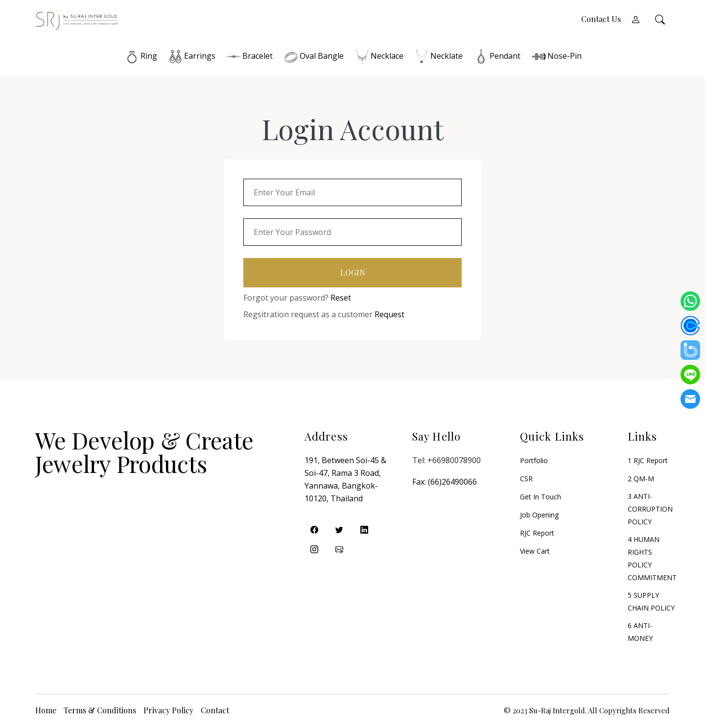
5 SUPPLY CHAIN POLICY (651, 603)
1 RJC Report (648, 462)
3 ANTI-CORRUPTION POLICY (650, 510)
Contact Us (601, 20)
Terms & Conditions (100, 712)
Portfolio (534, 462)
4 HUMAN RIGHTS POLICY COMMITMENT (652, 560)
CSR (526, 480)
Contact (215, 712)
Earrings (191, 57)
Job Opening (539, 516)
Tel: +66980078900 (446, 462)
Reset (341, 299)
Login (353, 274)
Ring (140, 57)
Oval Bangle (313, 57)
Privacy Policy (168, 712)
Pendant (496, 57)
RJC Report (537, 534)
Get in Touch (540, 498)
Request (389, 316)
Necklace (378, 57)
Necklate (438, 57)
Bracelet (249, 57)
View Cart (535, 552)
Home (46, 712)
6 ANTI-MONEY (640, 633)
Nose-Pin (556, 57)
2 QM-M (641, 480)
